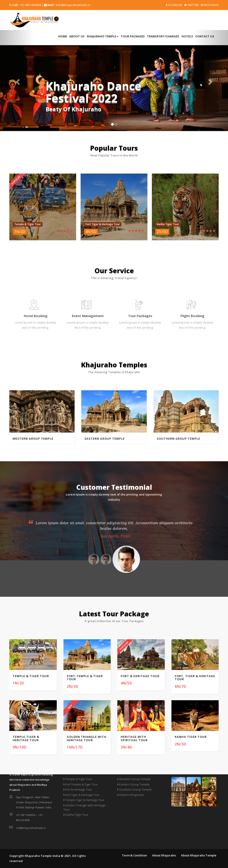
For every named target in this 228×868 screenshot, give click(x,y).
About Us (77, 36)
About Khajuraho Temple (199, 855)
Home (63, 36)
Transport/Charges (163, 36)
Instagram (210, 5)
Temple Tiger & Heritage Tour (85, 800)
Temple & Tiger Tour (79, 779)
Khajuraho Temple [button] (103, 36)
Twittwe (191, 5)
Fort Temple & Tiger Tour (82, 784)
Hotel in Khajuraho (132, 795)
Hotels (187, 36)
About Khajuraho (164, 855)
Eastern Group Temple (134, 784)
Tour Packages (133, 36)
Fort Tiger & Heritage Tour (82, 795)
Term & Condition (134, 855)
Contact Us (205, 36)
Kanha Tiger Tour (77, 815)
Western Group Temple (135, 779)
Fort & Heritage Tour (79, 789)
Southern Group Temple (135, 789)
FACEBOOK (174, 5)
